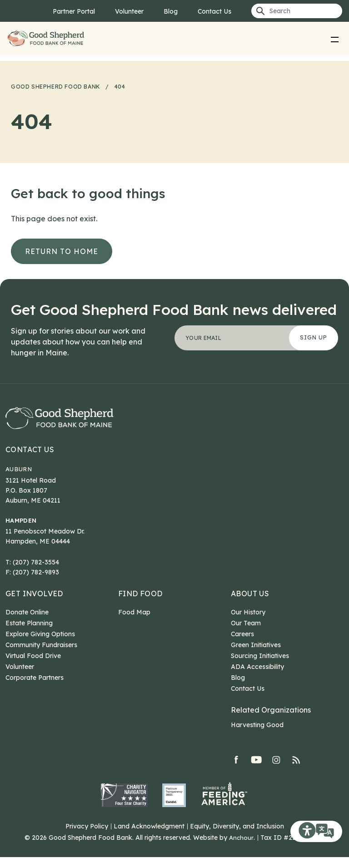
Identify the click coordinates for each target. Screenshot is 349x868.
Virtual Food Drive (33, 667)
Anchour (241, 848)
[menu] (335, 39)
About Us (250, 604)
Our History (248, 623)
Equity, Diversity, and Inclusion (237, 837)
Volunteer (129, 11)
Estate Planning (29, 634)
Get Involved (34, 604)
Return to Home (62, 251)
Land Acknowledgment (149, 837)
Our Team (246, 634)
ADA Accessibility (257, 678)
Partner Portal (74, 11)
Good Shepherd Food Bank (47, 39)
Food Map (134, 623)
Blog (171, 11)
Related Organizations (271, 721)
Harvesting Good (257, 736)
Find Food (140, 604)
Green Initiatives (256, 656)
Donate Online (27, 623)
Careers (242, 645)
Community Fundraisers (41, 656)
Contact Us (214, 11)
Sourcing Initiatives (260, 667)
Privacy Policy (87, 837)
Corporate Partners (35, 688)
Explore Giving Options (40, 645)
